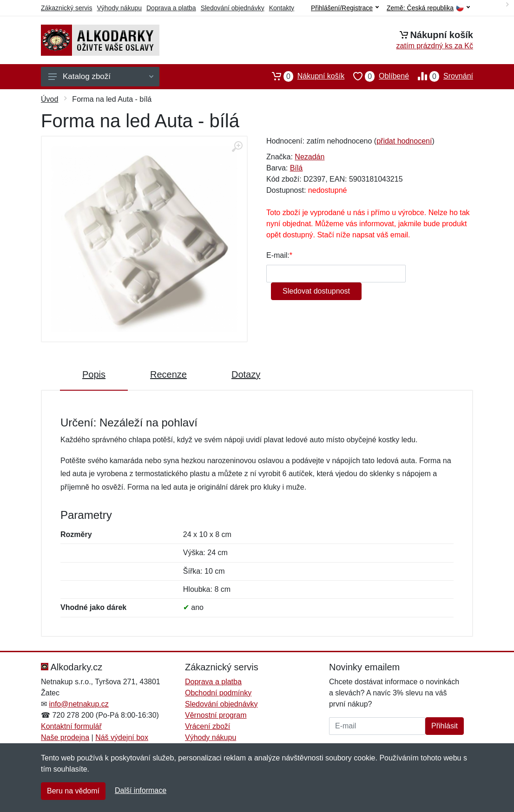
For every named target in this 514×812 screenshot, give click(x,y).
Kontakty (282, 8)
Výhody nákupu (119, 8)
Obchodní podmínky (218, 693)
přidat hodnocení (404, 141)
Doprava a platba (171, 8)
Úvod (49, 99)
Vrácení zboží (208, 726)
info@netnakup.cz (79, 704)
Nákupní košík (304, 76)
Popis (94, 374)
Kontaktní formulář (71, 726)
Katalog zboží (101, 76)
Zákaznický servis (66, 8)
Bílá (297, 168)
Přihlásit (445, 726)
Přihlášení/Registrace (345, 8)
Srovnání (441, 76)
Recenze (168, 374)
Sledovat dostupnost (316, 291)
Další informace (141, 790)
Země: (428, 8)
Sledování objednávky (233, 8)
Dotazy (246, 374)
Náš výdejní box (122, 737)
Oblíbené (377, 76)
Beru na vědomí (73, 791)
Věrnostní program (216, 715)
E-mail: (278, 255)
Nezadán (310, 157)
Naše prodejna (65, 737)
